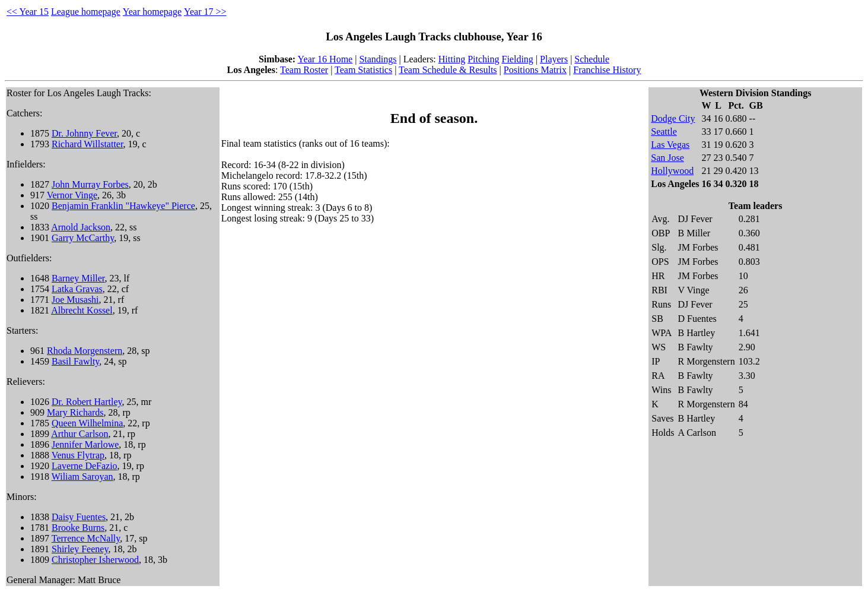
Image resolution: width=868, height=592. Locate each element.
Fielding (518, 59)
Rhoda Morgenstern (85, 351)
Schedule (592, 59)
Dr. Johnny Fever (84, 133)
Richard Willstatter (88, 144)
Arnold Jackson (81, 227)
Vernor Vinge (72, 195)
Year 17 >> (205, 12)
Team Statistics (363, 70)
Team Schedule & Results (448, 70)
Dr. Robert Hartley (87, 402)
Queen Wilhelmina (87, 423)
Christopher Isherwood (95, 560)
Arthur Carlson (80, 434)
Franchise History (607, 70)
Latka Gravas (77, 289)
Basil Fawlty (75, 361)
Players (554, 59)
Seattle (664, 132)
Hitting (452, 59)
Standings (378, 59)
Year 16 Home (325, 59)
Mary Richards (75, 412)
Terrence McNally (86, 538)
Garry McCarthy (83, 238)
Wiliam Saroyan (82, 477)
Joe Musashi (75, 300)
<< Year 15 (28, 12)
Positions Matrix (535, 70)
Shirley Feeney (80, 549)
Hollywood (672, 171)
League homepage (86, 12)
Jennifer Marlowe (85, 444)
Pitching (483, 59)
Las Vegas (670, 145)
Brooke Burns (78, 528)
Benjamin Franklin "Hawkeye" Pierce (123, 206)
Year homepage (152, 12)
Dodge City (673, 118)
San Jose (667, 158)
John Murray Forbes (90, 184)
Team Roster (304, 70)
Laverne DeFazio (85, 466)
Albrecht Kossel (82, 310)
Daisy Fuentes (79, 517)
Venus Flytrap (78, 455)
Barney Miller (78, 278)
